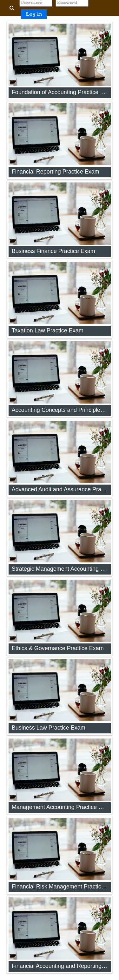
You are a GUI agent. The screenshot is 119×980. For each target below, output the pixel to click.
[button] (12, 8)
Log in (34, 14)
